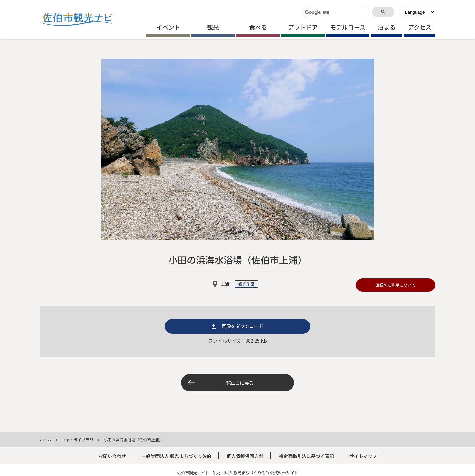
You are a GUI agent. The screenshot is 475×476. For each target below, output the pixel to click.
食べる (258, 27)
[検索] (335, 12)
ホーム (46, 440)
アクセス (420, 27)
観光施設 (246, 284)
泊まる (387, 27)
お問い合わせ (112, 456)
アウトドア (303, 27)
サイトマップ (363, 456)
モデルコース (348, 27)
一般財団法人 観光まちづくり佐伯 (176, 456)
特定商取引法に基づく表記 (306, 456)
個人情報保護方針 (245, 456)
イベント (168, 27)
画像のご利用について (396, 285)
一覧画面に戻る (237, 383)
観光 (213, 27)
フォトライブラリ (78, 440)
